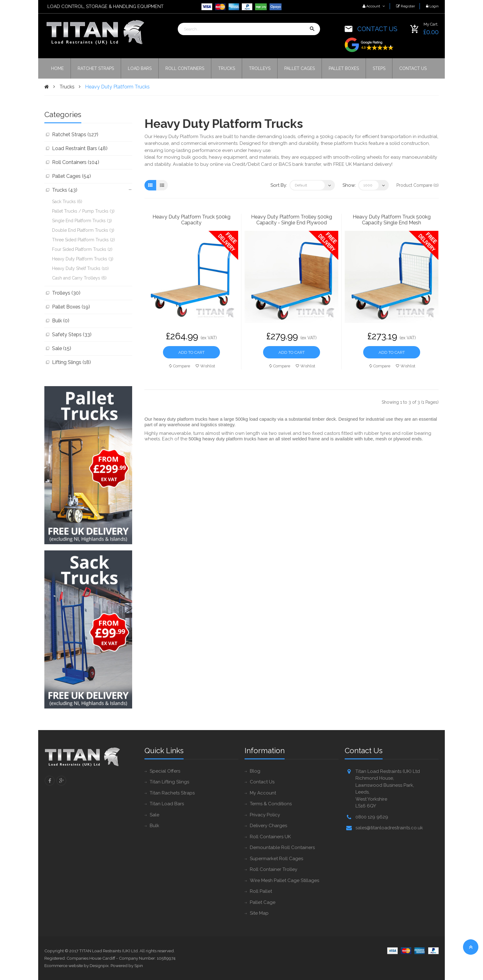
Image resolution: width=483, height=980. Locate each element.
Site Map (259, 913)
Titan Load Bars (167, 804)
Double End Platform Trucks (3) (83, 230)
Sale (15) (62, 348)
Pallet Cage (263, 902)
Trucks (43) (65, 190)
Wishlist (205, 366)
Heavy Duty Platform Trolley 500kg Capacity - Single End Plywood (292, 220)
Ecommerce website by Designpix (77, 966)
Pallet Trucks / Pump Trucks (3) (83, 211)
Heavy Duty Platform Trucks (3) (83, 259)
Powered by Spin (127, 966)
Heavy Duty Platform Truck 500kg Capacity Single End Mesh (392, 220)
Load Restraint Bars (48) (80, 148)
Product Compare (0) (418, 185)
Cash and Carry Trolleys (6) (79, 278)
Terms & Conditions (271, 804)
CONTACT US (377, 29)
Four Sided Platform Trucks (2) (82, 249)
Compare (180, 366)
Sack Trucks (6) (67, 202)
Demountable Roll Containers (282, 847)
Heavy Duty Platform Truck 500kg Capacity (191, 220)
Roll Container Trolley (274, 869)
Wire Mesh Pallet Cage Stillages (284, 880)
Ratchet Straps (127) (75, 135)
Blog (255, 771)
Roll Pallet (261, 891)
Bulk (154, 826)
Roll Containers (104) (76, 162)
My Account (263, 793)
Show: (349, 185)
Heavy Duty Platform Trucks (117, 87)
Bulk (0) (61, 321)
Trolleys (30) (66, 293)
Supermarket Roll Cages (276, 859)
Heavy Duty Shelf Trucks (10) (80, 268)
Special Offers (165, 771)
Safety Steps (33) (72, 335)
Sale (154, 815)
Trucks (67, 87)
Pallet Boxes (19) (71, 307)
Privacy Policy (265, 815)
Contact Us (262, 782)
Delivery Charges (268, 826)
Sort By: (279, 185)
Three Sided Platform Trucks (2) (83, 240)
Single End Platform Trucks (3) (82, 221)
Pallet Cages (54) (71, 176)
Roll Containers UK (270, 837)
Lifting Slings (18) (71, 362)
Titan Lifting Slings (169, 782)
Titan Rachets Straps (172, 793)
